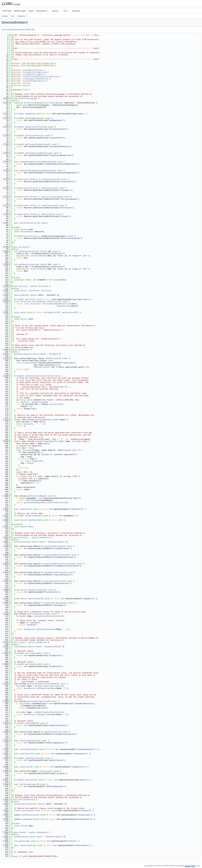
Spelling (23, 286)
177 (6, 420)
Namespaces (42, 11)
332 (6, 758)
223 (6, 520)
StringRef (19, 114)
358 (6, 815)
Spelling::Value (24, 400)
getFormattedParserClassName (42, 684)
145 (6, 350)
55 (6, 153)
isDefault (25, 509)
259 (6, 599)
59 (6, 162)
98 (6, 247)
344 (6, 784)
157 (6, 376)
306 (6, 701)
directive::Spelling (40, 291)
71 (6, 188)
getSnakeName (42, 420)
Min (61, 404)
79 (6, 205)
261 (6, 603)
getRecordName (32, 516)
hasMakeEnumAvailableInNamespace (37, 162)
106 (6, 264)
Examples (76, 11)
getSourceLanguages (51, 197)
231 (6, 538)
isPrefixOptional (28, 784)
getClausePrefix (33, 136)
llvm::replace (23, 424)
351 (6, 800)
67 (6, 179)
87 (6, 223)
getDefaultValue (33, 758)
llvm (13, 16)
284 (6, 653)
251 (6, 581)
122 (6, 299)
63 (6, 171)
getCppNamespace (33, 118)
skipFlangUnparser (29, 741)
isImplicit (25, 767)
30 (6, 98)
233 (6, 542)
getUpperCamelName (44, 441)
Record (24, 230)
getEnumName (31, 723)
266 (6, 614)
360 (6, 819)
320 (6, 732)
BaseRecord (24, 350)
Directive (23, 538)
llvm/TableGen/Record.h (35, 81)
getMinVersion (26, 251)
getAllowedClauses (54, 546)
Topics (31, 11)
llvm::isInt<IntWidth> (35, 256)
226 (6, 527)
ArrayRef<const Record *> (27, 179)
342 (6, 780)
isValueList (26, 754)
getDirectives (49, 205)
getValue (23, 841)
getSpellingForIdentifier (38, 376)
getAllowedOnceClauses (56, 555)
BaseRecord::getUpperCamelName (40, 629)
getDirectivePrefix (35, 127)
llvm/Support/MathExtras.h (37, 79)
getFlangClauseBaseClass (38, 153)
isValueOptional (28, 749)
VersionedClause (27, 800)
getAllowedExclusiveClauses (59, 564)
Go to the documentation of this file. (18, 29)
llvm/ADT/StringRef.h (34, 74)
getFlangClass (32, 664)
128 (6, 312)
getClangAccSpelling (38, 614)
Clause (22, 642)
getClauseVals (52, 732)
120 (6, 295)
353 (6, 804)
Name (34, 409)
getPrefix (30, 780)
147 (6, 354)
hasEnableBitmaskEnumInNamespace (37, 171)
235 (6, 546)
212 (6, 496)
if (27, 459)
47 (6, 136)
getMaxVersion (26, 264)
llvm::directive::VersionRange (30, 301)
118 (6, 291)
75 (6, 197)
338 (6, 771)
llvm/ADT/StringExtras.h (35, 72)
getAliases (45, 771)
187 (6, 441)
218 (6, 509)
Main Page (7, 11)
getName (29, 114)
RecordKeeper (57, 103)
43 (6, 127)
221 (6, 516)
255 (6, 590)
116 (6, 286)
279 (6, 642)
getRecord (34, 520)
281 (6, 647)
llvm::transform (24, 363)
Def (43, 354)
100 (6, 251)
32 (6, 103)
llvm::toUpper (32, 461)
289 (6, 664)
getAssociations (50, 179)
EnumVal (22, 832)
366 (6, 832)
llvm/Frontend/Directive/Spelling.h (41, 77)
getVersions (53, 301)
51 (6, 144)
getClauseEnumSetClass (37, 144)
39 (6, 118)
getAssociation (37, 590)
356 (6, 811)
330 (6, 754)
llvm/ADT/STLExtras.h (34, 70)
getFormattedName (36, 496)
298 (6, 684)
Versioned (23, 247)
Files (66, 11)
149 (6, 358)
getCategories (49, 188)
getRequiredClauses (55, 572)
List (50, 360)
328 (6, 749)
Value (23, 291)
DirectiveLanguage (28, 98)
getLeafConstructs (54, 581)
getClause (27, 811)
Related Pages (20, 11)
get (22, 312)
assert (20, 256)
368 (6, 837)
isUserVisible (27, 845)
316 (6, 723)
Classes (56, 11)
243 (6, 564)
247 (6, 572)
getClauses (47, 214)
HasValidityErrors (29, 223)
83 (6, 214)
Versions (53, 404)
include (5, 16)
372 (6, 845)
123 (6, 301)
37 (6, 114)
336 (6, 767)
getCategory (35, 599)
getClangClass (32, 653)
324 (6, 741)
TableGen (22, 16)
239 (6, 555)
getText (29, 299)
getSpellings (52, 358)
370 (6, 841)
